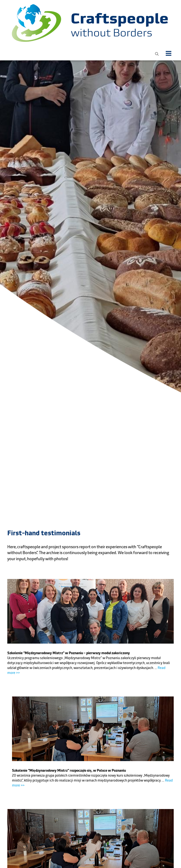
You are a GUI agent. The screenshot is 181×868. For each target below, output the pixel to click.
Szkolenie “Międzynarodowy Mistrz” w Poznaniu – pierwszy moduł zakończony (69, 653)
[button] (157, 53)
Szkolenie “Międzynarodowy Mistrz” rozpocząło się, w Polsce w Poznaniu (69, 770)
